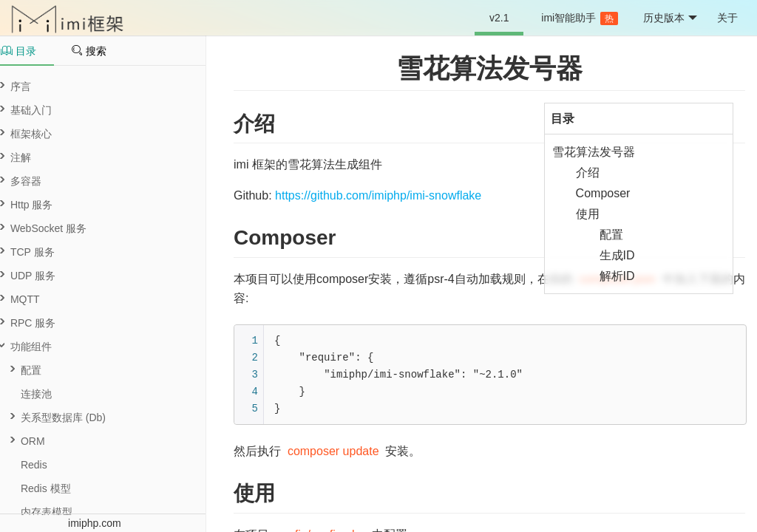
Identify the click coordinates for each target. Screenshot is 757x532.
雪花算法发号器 (489, 68)
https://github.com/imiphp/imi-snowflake (378, 195)
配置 (611, 235)
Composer (603, 193)
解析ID (617, 276)
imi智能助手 (580, 18)
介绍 (588, 173)
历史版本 (670, 18)
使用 (588, 214)
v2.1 (499, 18)
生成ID (617, 255)
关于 (727, 18)
